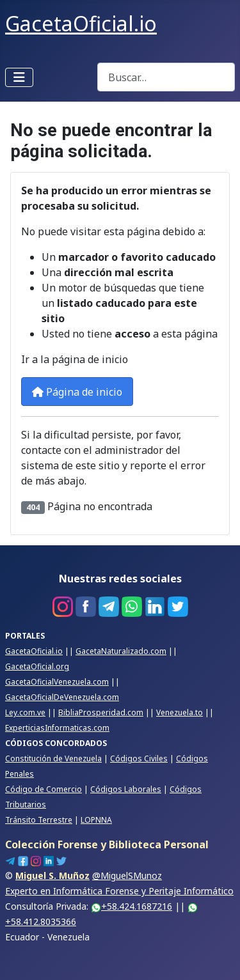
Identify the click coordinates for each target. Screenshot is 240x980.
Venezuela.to (180, 712)
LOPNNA (96, 820)
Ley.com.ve (25, 712)
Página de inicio (77, 392)
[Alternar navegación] (19, 77)
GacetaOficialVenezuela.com (57, 682)
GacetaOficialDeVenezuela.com (62, 697)
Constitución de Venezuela (53, 758)
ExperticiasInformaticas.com (57, 728)
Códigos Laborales (126, 789)
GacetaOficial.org (37, 666)
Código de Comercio (44, 789)
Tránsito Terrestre (39, 820)
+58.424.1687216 (132, 906)
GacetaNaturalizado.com (121, 651)
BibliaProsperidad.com (101, 712)
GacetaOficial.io (34, 651)
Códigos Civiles (139, 758)
